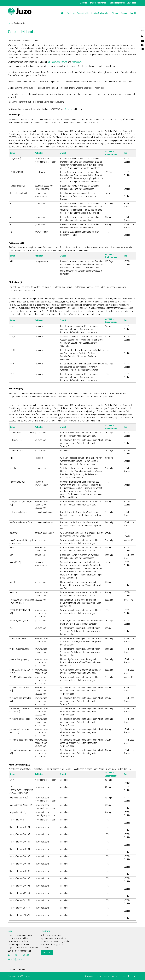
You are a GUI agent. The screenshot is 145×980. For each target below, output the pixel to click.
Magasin (124, 13)
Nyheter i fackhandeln (98, 3)
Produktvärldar (83, 13)
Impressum (77, 62)
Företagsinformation (128, 976)
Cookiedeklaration (94, 976)
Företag (115, 13)
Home (10, 23)
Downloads (131, 3)
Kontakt (133, 13)
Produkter (71, 13)
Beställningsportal (117, 3)
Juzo (10, 931)
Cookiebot (69, 109)
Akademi (84, 3)
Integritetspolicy (110, 976)
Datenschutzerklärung (57, 62)
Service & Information (100, 13)
